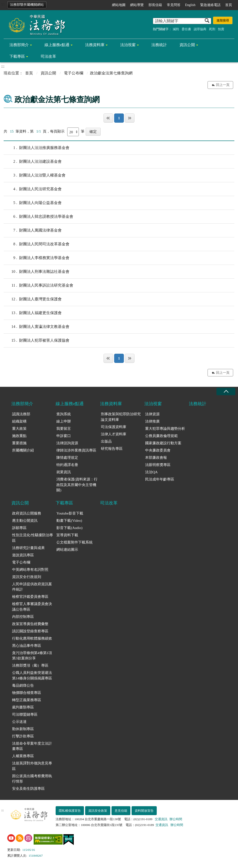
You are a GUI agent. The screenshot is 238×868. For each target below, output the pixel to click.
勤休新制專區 (23, 729)
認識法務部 (21, 414)
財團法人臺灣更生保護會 (33, 299)
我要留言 (64, 429)
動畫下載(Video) (69, 521)
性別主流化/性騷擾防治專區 (33, 538)
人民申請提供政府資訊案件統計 (32, 587)
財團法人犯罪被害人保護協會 (37, 340)
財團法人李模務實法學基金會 (37, 258)
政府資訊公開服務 (27, 513)
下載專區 (17, 56)
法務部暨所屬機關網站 (27, 5)
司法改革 (48, 56)
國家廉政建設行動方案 (163, 443)
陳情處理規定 (67, 458)
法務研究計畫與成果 (28, 548)
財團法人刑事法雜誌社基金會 (37, 272)
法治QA (151, 472)
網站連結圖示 (67, 550)
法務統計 (159, 45)
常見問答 (174, 5)
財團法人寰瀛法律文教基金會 (37, 327)
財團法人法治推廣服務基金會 (37, 148)
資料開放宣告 (144, 811)
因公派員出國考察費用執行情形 (32, 779)
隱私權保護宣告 (70, 811)
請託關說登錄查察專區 (30, 631)
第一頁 (108, 118)
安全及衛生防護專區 (28, 789)
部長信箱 (155, 5)
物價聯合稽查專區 (27, 693)
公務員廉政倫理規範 (161, 436)
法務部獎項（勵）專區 (30, 665)
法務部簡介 (19, 45)
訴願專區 (19, 528)
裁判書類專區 (23, 707)
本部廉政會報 (156, 458)
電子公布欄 (74, 73)
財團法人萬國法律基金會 (33, 230)
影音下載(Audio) (69, 528)
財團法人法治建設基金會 (33, 162)
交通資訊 (161, 819)
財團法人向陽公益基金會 (33, 203)
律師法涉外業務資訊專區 (76, 450)
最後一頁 (130, 118)
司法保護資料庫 (114, 427)
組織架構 (19, 421)
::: (3, 4)
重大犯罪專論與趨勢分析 (165, 429)
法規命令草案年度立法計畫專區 (32, 746)
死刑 (212, 29)
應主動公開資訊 (25, 521)
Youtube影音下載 (70, 513)
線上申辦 (64, 421)
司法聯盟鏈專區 (25, 714)
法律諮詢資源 (67, 443)
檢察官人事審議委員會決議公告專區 (32, 607)
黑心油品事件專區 (27, 646)
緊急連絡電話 (210, 5)
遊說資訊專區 (23, 555)
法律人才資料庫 (114, 434)
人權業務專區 (23, 756)
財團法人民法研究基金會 (33, 189)
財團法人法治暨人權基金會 (35, 175)
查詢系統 (64, 414)
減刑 (176, 29)
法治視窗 (128, 45)
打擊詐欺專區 (23, 736)
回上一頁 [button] (223, 85)
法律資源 (152, 414)
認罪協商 (200, 29)
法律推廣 (152, 421)
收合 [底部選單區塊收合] (226, 392)
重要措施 (19, 443)
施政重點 (19, 436)
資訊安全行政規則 (27, 577)
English (190, 5)
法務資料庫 (95, 45)
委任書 (186, 29)
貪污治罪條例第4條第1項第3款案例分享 (32, 656)
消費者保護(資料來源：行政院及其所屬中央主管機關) (77, 485)
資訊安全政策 (98, 811)
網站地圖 (119, 5)
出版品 (106, 441)
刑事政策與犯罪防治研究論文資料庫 (121, 417)
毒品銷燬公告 (23, 685)
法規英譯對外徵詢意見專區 (32, 766)
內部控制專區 (23, 617)
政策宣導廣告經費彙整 (30, 624)
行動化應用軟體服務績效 (32, 638)
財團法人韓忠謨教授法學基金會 (38, 217)
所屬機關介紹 (23, 450)
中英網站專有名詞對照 (30, 570)
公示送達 (19, 722)
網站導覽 (137, 5)
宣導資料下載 (67, 535)
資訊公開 (187, 45)
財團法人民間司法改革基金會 (37, 244)
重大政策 (19, 429)
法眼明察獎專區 (158, 465)
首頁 (229, 5)
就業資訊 (64, 472)
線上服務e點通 (57, 45)
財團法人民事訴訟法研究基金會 (38, 285)
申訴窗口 (64, 436)
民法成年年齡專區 (160, 479)
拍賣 (221, 29)
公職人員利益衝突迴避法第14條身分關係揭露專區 (32, 675)
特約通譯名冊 (67, 465)
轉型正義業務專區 (27, 700)
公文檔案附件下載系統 (74, 542)
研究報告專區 (112, 449)
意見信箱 (121, 811)
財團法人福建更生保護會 (33, 313)
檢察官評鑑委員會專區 (30, 597)
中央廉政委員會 (158, 450)
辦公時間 (176, 819)
